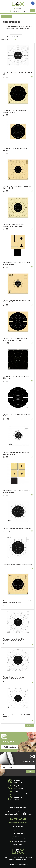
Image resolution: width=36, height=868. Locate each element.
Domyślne (16, 36)
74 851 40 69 (18, 819)
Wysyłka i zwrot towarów (19, 831)
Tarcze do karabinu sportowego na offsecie (18, 565)
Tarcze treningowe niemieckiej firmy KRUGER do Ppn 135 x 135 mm (15, 225)
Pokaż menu (7, 17)
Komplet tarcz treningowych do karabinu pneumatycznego (16, 491)
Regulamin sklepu (19, 833)
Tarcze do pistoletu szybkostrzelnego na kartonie (17, 415)
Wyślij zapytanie (10, 747)
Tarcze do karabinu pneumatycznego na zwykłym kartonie (16, 453)
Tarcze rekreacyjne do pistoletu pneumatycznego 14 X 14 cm (13, 678)
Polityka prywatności (19, 841)
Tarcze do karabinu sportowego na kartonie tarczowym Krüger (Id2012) (17, 602)
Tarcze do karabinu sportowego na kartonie (17, 528)
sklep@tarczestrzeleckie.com (18, 823)
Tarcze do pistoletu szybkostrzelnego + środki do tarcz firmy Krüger (16, 339)
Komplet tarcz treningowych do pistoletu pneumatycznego (17, 263)
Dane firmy (19, 836)
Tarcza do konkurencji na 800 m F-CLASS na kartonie (18, 716)
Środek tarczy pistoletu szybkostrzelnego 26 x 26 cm (17, 377)
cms (16, 864)
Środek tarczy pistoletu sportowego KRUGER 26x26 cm (15, 111)
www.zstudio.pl (23, 864)
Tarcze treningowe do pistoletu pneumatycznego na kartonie (14, 640)
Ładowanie (29, 725)
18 (14, 40)
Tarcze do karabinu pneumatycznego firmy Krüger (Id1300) (17, 301)
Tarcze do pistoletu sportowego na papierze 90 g (18, 73)
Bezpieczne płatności (19, 839)
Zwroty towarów (19, 844)
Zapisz (30, 771)
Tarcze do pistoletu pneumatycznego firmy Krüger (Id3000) (17, 187)
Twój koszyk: (19, 11)
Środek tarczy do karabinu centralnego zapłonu (16, 149)
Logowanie (19, 8)
